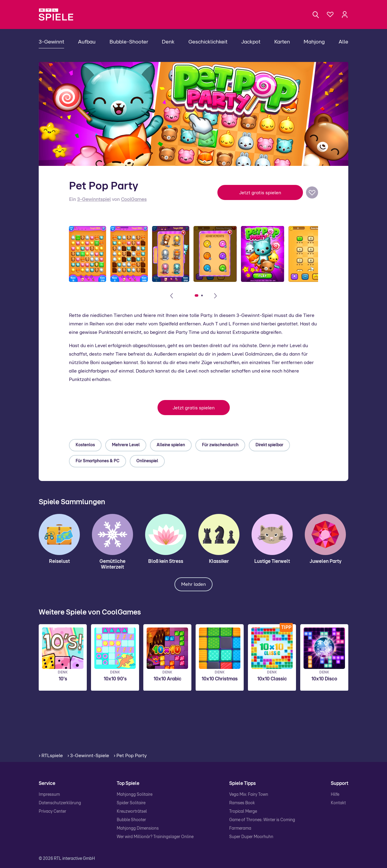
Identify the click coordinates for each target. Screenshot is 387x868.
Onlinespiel (147, 461)
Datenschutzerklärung (60, 803)
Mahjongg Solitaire (135, 795)
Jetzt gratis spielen (260, 193)
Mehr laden (193, 584)
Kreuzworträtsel (132, 812)
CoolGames (134, 199)
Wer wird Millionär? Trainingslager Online (155, 837)
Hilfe (335, 795)
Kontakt (338, 803)
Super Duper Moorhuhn (251, 837)
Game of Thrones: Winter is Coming (262, 820)
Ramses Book (242, 803)
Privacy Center (52, 812)
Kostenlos (85, 445)
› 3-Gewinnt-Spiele (88, 756)
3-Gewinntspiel (94, 199)
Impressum (49, 795)
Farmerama (240, 828)
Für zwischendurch (220, 445)
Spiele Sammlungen (72, 502)
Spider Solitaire (131, 803)
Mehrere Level (126, 445)
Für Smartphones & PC (98, 461)
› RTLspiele (51, 756)
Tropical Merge (243, 812)
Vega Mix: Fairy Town (249, 795)
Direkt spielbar (269, 445)
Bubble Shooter (131, 820)
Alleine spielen (171, 445)
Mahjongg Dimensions (138, 828)
